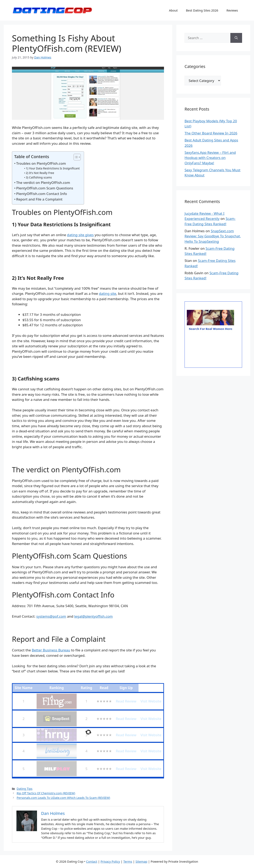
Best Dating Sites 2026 (202, 10)
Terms (128, 861)
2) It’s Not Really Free (40, 173)
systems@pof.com (51, 616)
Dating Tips (25, 789)
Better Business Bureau (51, 650)
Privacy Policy (110, 861)
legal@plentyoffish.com (93, 616)
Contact (92, 861)
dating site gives (80, 235)
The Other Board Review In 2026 (211, 133)
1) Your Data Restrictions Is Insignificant (53, 168)
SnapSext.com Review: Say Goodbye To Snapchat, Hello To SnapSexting (213, 236)
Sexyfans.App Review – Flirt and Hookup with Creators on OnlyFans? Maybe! (210, 158)
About (173, 10)
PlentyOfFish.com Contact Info (42, 194)
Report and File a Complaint (39, 199)
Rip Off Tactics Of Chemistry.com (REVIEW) (46, 793)
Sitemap (141, 861)
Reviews (232, 10)
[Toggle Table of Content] (75, 157)
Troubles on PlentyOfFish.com (41, 163)
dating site (107, 293)
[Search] (236, 38)
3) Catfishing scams (39, 177)
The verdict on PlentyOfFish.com (43, 183)
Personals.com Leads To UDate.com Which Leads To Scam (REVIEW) (63, 798)
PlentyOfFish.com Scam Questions (45, 188)
